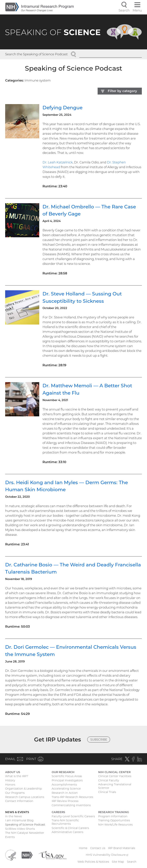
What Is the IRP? (17, 776)
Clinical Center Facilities (115, 776)
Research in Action (65, 793)
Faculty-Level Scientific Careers (73, 816)
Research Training (114, 812)
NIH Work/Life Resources (115, 825)
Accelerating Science (66, 789)
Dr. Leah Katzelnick (58, 162)
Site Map (118, 862)
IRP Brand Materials (122, 848)
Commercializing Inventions (71, 805)
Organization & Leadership (24, 789)
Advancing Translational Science (115, 786)
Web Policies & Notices (93, 862)
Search (132, 862)
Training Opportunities (114, 820)
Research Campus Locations (25, 797)
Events (10, 837)
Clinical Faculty (109, 780)
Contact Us (98, 848)
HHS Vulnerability (107, 855)
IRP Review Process (65, 801)
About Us (13, 772)
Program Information (113, 816)
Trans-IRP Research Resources (72, 797)
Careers (58, 812)
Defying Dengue (62, 108)
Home (83, 848)
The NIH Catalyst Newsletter (25, 833)
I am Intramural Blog (19, 820)
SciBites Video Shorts (20, 829)
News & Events (17, 812)
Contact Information (19, 801)
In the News (13, 816)
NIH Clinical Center (114, 772)
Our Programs (15, 793)
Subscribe (99, 740)
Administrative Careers (67, 832)
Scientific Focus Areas (67, 776)
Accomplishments (64, 785)
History (10, 780)
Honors (10, 785)
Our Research (63, 772)
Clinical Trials (107, 792)
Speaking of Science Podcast (25, 825)
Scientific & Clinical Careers (70, 828)
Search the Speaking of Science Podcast (36, 54)
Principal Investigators (67, 780)
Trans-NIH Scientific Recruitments (65, 822)
